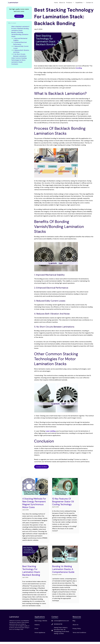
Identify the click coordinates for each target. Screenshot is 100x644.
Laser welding (51, 431)
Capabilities (80, 3)
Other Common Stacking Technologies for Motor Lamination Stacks (19, 60)
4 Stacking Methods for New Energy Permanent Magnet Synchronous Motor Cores (34, 503)
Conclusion (15, 64)
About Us (62, 3)
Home (56, 3)
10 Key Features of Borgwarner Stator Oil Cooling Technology (63, 502)
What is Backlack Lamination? (20, 27)
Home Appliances (40, 633)
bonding (79, 68)
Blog (74, 621)
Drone (36, 629)
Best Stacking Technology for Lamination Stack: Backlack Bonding (31, 571)
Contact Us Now (41, 467)
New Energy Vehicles (41, 621)
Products (71, 3)
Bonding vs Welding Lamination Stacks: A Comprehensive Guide (63, 569)
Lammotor (14, 617)
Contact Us (90, 3)
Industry (37, 625)
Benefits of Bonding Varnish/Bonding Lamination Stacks (20, 34)
